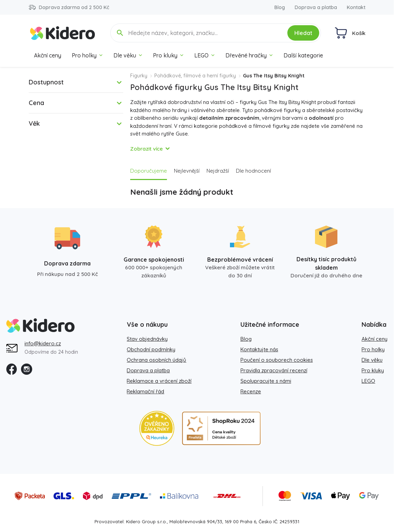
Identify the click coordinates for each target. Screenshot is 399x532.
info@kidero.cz (43, 343)
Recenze (251, 391)
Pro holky (87, 55)
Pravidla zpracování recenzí (274, 370)
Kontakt (356, 7)
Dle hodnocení (253, 171)
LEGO (205, 55)
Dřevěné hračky (249, 55)
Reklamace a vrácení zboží (159, 381)
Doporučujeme (149, 171)
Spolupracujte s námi (266, 381)
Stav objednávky (147, 339)
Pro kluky (168, 55)
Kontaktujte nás (259, 349)
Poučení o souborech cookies (277, 360)
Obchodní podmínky (151, 349)
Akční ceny (48, 55)
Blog (280, 7)
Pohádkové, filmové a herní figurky (195, 76)
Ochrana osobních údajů (156, 360)
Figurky (139, 76)
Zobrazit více (146, 149)
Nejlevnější (187, 171)
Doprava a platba (316, 7)
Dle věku (128, 55)
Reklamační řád (145, 391)
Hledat (303, 33)
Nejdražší (218, 171)
